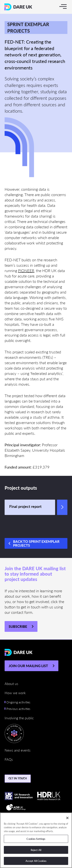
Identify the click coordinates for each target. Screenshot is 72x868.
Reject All (36, 850)
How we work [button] (15, 693)
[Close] (67, 818)
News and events (18, 750)
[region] (36, 840)
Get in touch (18, 778)
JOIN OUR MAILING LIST (28, 666)
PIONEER (26, 271)
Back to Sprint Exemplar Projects (36, 543)
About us (11, 684)
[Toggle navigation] (63, 6)
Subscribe (18, 626)
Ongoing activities (18, 702)
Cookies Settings (36, 839)
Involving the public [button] (19, 718)
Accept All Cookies (36, 861)
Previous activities (18, 709)
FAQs (9, 759)
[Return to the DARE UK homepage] (18, 7)
